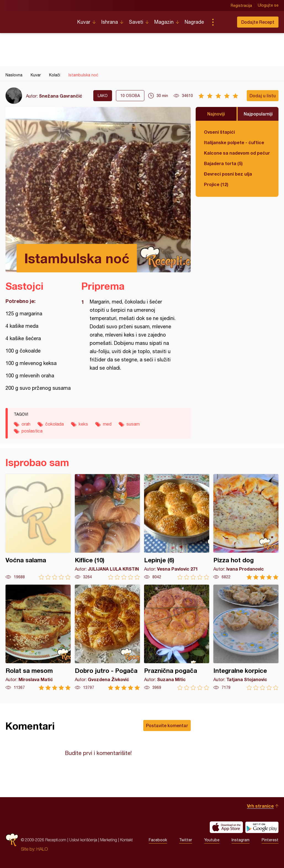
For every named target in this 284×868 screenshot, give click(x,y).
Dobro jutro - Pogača (107, 637)
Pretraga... (224, 22)
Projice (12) (216, 184)
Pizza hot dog (246, 527)
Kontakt (126, 840)
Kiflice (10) (107, 527)
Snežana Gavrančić (61, 96)
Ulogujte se (268, 6)
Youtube (212, 840)
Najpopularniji (258, 114)
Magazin (164, 22)
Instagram (241, 840)
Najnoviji (216, 114)
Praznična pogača (177, 637)
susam (133, 424)
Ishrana (110, 22)
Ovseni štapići (219, 132)
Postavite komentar (167, 725)
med (107, 424)
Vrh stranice (260, 806)
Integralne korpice (246, 637)
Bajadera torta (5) (223, 163)
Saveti (136, 22)
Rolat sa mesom (38, 637)
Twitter (186, 840)
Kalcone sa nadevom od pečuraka (237, 153)
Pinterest (270, 840)
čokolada (55, 424)
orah (26, 424)
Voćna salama (38, 527)
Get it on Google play (262, 827)
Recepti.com (37, 20)
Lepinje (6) (177, 527)
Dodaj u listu (263, 96)
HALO (42, 849)
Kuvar (84, 22)
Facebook (158, 840)
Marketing (109, 840)
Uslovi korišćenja (83, 840)
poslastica (32, 431)
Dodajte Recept (258, 22)
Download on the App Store (226, 827)
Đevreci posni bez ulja (228, 174)
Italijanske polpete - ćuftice (234, 142)
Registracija (241, 6)
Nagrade (194, 22)
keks (83, 424)
